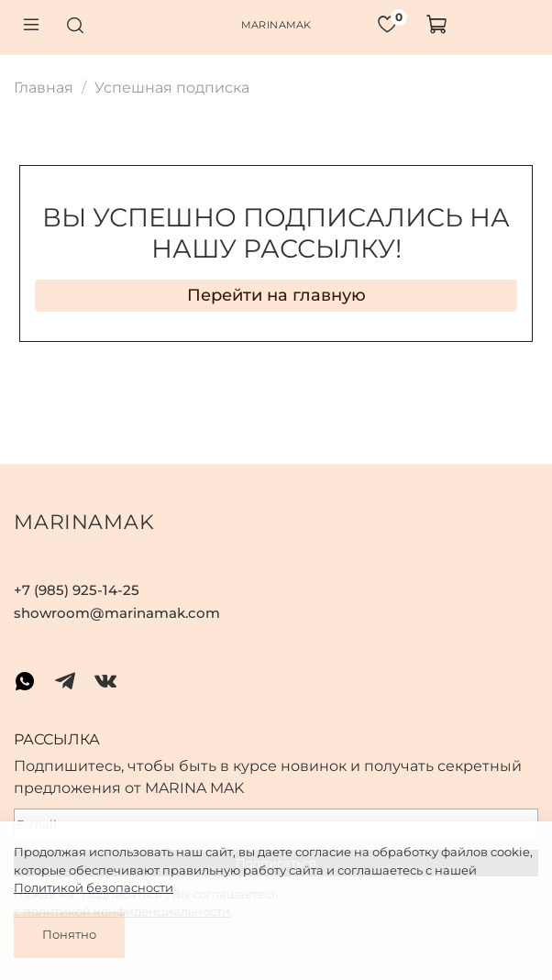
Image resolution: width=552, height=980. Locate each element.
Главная (44, 88)
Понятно (69, 934)
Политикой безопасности (94, 887)
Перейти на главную (276, 295)
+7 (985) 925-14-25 (77, 590)
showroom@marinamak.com (117, 613)
